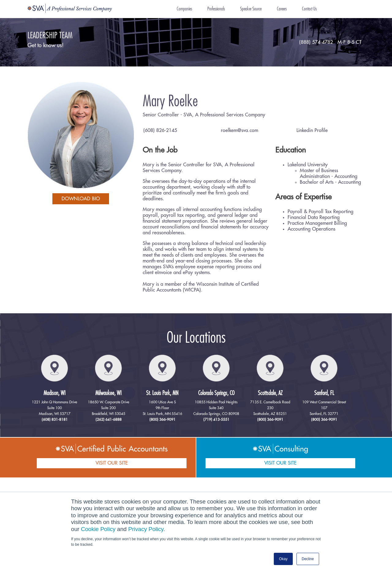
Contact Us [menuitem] (309, 9)
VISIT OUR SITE (112, 463)
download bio (81, 199)
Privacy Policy (146, 529)
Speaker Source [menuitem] (251, 9)
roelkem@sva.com (239, 130)
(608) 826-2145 (160, 130)
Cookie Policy (98, 529)
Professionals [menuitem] (216, 9)
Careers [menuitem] (282, 9)
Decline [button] (308, 559)
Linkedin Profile (312, 130)
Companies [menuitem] (184, 9)
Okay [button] (283, 559)
